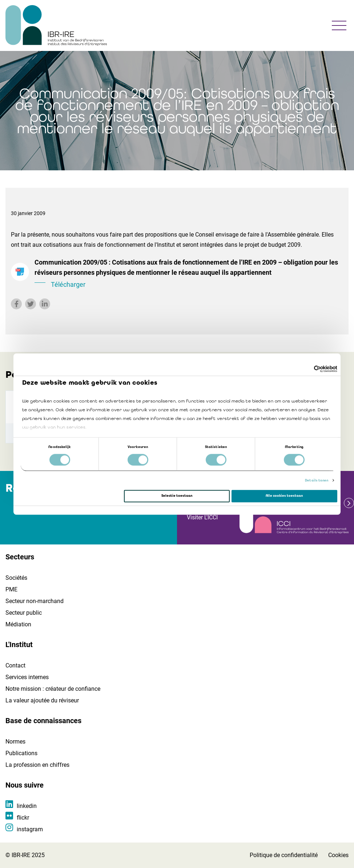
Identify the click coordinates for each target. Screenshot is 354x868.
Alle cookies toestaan (284, 496)
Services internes (27, 677)
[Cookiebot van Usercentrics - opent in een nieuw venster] (305, 369)
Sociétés (16, 578)
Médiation (18, 624)
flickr (23, 818)
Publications (21, 753)
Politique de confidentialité (284, 855)
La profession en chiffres (37, 765)
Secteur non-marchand (35, 601)
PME (11, 589)
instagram (30, 829)
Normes (15, 742)
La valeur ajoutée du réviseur (42, 700)
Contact (15, 665)
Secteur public (24, 613)
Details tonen (317, 480)
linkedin (27, 806)
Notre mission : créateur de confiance (53, 689)
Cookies (338, 855)
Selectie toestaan (177, 496)
